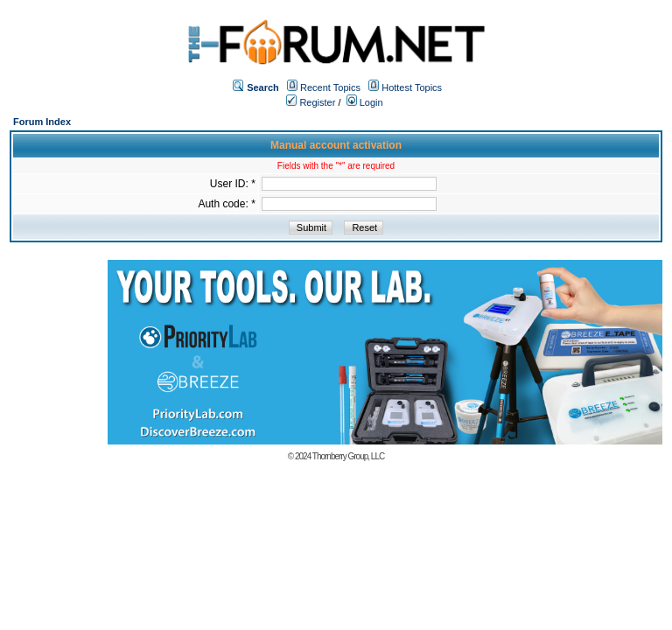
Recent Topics (330, 87)
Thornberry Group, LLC (348, 456)
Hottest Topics (412, 87)
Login (365, 102)
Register (311, 102)
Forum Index (42, 122)
